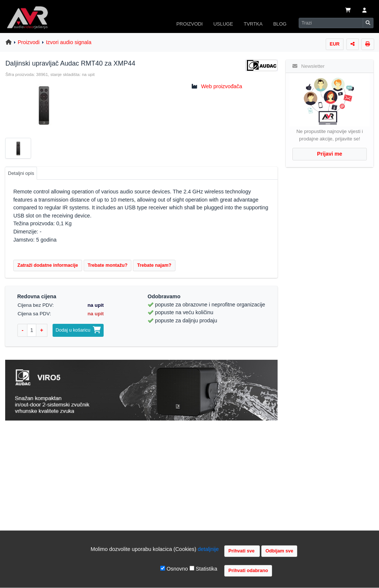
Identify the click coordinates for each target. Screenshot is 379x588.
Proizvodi (29, 42)
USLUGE (223, 24)
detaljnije (208, 549)
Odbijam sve (279, 551)
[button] (364, 11)
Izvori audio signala (69, 42)
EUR (335, 44)
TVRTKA (253, 24)
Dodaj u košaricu (78, 330)
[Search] (331, 23)
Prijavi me (330, 154)
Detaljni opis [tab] (21, 173)
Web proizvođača (222, 86)
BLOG (280, 24)
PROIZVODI (189, 24)
